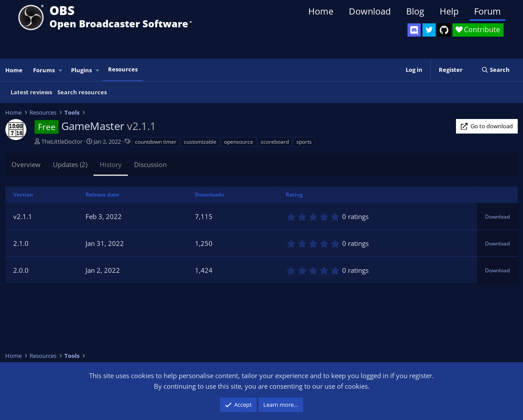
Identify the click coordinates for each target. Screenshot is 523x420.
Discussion (150, 164)
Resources (123, 69)
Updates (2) (70, 164)
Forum (488, 11)
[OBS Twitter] (429, 30)
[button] (61, 70)
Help (449, 11)
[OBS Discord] (414, 30)
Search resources (82, 92)
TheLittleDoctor (62, 141)
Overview (26, 164)
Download (370, 11)
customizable (200, 142)
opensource (239, 142)
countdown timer (156, 142)
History (111, 164)
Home (321, 11)
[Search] (495, 70)
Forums (44, 70)
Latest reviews (31, 92)
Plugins (81, 70)
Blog (415, 11)
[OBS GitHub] (444, 30)
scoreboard (275, 142)
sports (304, 142)
